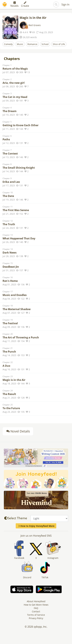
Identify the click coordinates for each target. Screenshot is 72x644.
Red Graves (35, 25)
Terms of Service (36, 615)
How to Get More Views (36, 605)
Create (25, 5)
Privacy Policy (36, 618)
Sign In (65, 5)
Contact (36, 611)
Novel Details (18, 431)
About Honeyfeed (36, 601)
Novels (15, 5)
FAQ (36, 608)
